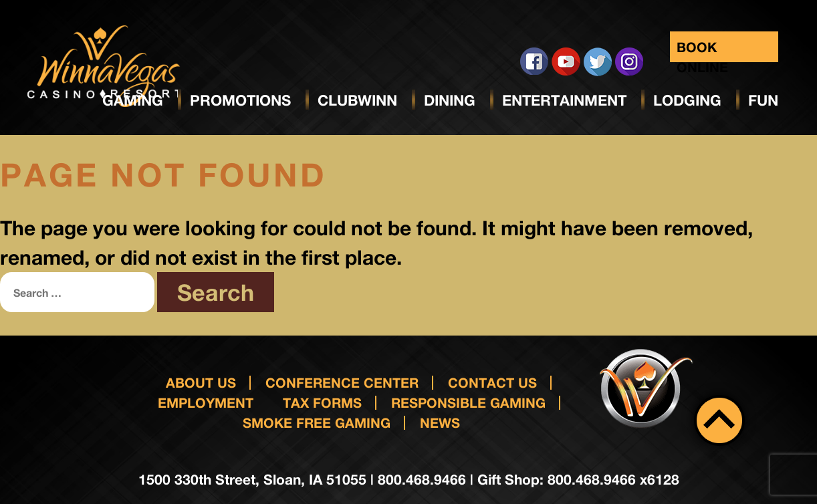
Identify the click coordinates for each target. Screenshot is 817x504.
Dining (450, 100)
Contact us (492, 382)
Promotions (240, 100)
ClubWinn (357, 100)
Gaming (133, 100)
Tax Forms (322, 402)
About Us (201, 382)
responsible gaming (468, 402)
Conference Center (342, 382)
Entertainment (564, 100)
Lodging (687, 100)
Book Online (702, 50)
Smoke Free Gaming (317, 422)
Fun (763, 100)
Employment (206, 402)
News (440, 422)
